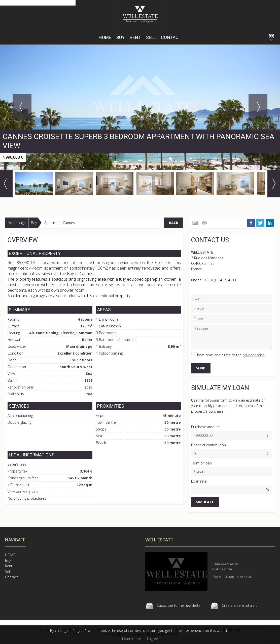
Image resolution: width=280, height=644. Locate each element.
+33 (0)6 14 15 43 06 (221, 280)
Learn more (132, 639)
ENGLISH (271, 36)
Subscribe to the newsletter (179, 605)
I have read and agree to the (230, 355)
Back (174, 223)
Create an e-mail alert (239, 605)
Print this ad (205, 223)
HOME (105, 37)
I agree (152, 639)
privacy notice (254, 355)
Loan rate (199, 481)
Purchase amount (205, 427)
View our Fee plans (23, 491)
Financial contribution (208, 445)
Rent (135, 37)
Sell (151, 37)
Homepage (17, 223)
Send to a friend (195, 223)
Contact (171, 37)
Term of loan (201, 463)
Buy (120, 37)
